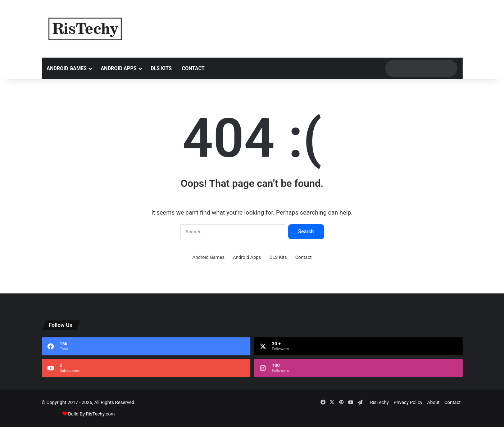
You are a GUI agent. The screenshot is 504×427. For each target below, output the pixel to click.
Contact (193, 68)
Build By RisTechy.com (91, 414)
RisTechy (380, 402)
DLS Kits (161, 68)
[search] (414, 68)
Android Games (67, 68)
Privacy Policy (408, 402)
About (433, 402)
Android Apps (119, 68)
